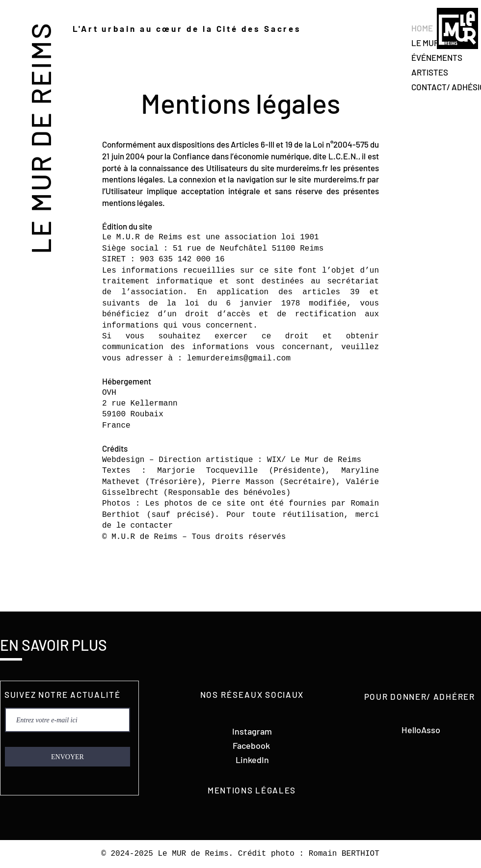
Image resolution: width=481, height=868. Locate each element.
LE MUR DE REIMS (40, 138)
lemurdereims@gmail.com (239, 358)
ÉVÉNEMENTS (437, 57)
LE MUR (425, 43)
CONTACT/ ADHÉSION (446, 87)
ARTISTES (430, 72)
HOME (422, 28)
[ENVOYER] (67, 757)
